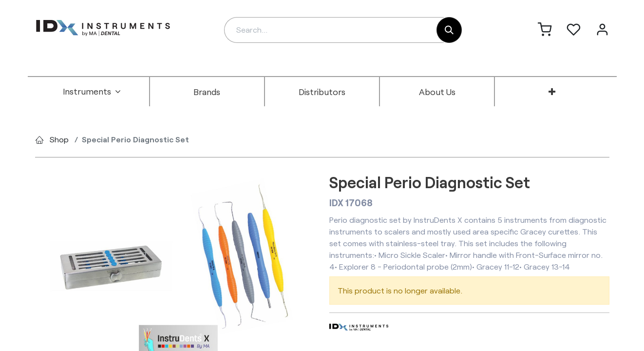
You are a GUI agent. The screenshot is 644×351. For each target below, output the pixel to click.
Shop (59, 139)
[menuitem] (92, 92)
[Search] (449, 30)
